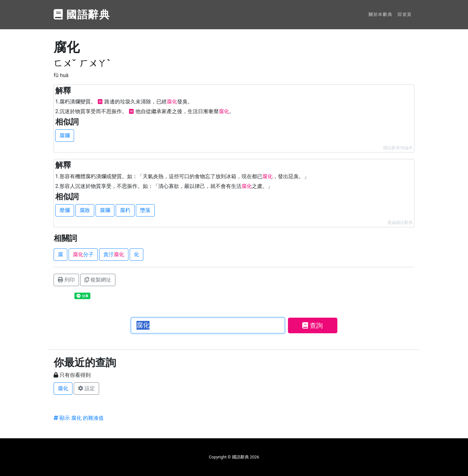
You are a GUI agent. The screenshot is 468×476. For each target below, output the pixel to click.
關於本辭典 (380, 14)
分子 (83, 254)
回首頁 (405, 14)
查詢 (312, 325)
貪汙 (114, 254)
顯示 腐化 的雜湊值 (79, 418)
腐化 (63, 388)
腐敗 (85, 210)
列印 (66, 280)
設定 (86, 388)
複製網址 (98, 280)
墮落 (145, 210)
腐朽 (125, 210)
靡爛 (65, 210)
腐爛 (65, 135)
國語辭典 (82, 15)
